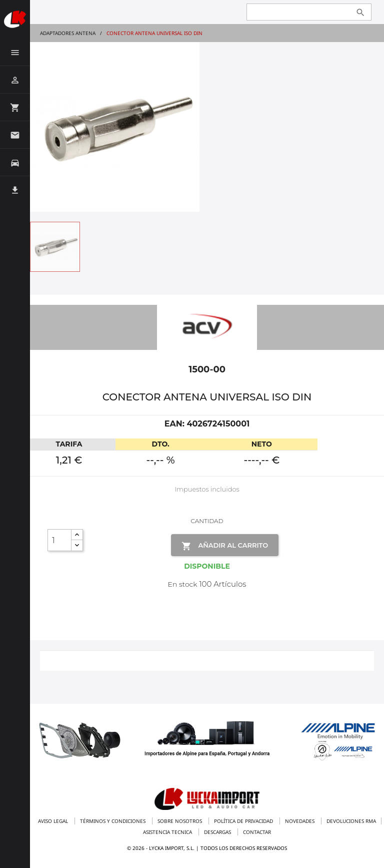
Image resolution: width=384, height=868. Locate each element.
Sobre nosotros (180, 821)
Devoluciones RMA (351, 821)
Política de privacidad (244, 821)
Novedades (300, 821)
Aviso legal (54, 821)
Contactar (257, 832)
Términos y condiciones (113, 821)
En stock (183, 584)
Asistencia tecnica (168, 832)
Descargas (218, 832)
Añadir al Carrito (225, 546)
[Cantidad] (59, 540)
